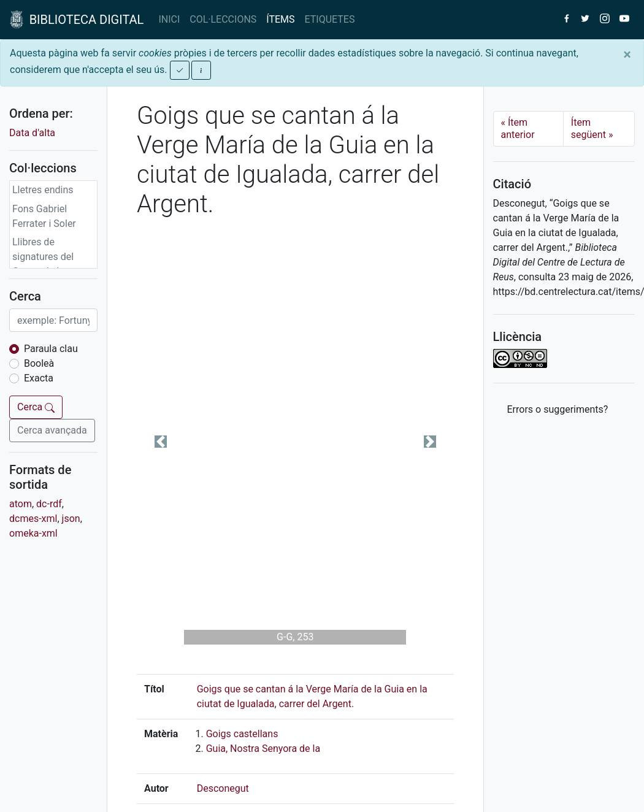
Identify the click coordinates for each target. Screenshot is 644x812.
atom (21, 504)
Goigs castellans (242, 734)
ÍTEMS (280, 19)
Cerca (36, 407)
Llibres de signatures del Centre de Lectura (51, 257)
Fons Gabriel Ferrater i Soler (44, 216)
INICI (169, 19)
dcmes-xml (33, 519)
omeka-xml (33, 533)
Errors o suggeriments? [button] (558, 409)
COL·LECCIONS (223, 19)
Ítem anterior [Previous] (518, 128)
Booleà (39, 363)
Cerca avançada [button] (52, 430)
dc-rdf (49, 504)
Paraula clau (51, 349)
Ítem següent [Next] (592, 128)
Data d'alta (32, 133)
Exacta (39, 378)
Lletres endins (43, 190)
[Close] (627, 55)
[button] (160, 442)
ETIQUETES (330, 19)
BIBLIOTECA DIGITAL (77, 20)
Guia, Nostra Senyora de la (263, 749)
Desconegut (223, 788)
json (71, 519)
